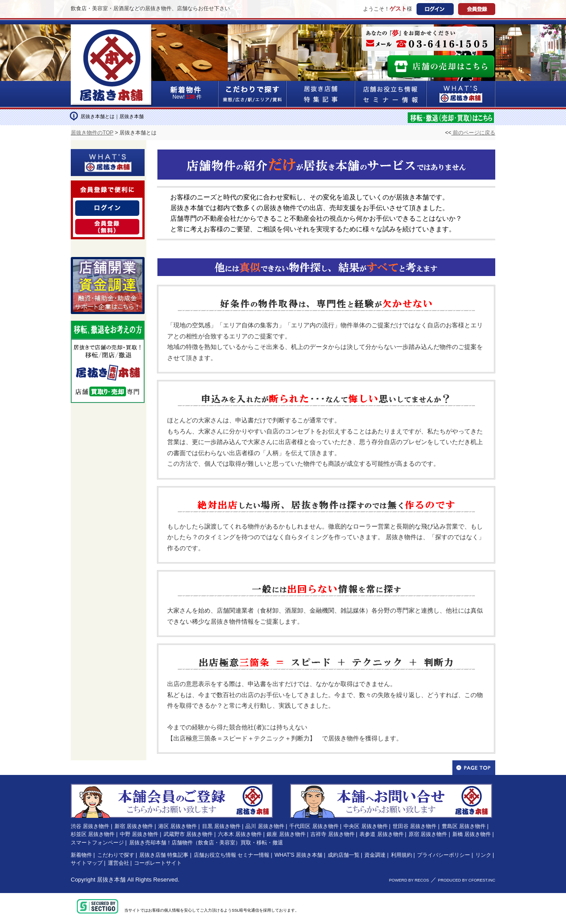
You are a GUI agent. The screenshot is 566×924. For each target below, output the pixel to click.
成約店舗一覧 (344, 855)
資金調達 (375, 855)
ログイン (435, 9)
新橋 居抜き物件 (472, 834)
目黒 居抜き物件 (221, 826)
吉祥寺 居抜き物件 (332, 834)
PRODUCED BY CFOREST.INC (467, 880)
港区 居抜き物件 (178, 826)
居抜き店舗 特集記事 (164, 855)
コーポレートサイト (158, 863)
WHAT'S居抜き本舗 (461, 94)
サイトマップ (87, 863)
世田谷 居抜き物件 (415, 826)
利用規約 (402, 855)
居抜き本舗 (111, 880)
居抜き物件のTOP (92, 133)
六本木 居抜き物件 (240, 834)
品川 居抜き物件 (265, 826)
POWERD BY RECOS (409, 880)
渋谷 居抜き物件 (90, 826)
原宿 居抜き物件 (428, 834)
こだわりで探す (252, 94)
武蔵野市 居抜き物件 (188, 834)
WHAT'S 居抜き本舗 (298, 855)
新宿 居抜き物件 (134, 826)
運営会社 (119, 863)
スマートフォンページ (97, 843)
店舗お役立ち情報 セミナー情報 (231, 855)
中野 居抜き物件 (139, 834)
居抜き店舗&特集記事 (321, 94)
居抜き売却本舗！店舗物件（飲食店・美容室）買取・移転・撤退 (206, 843)
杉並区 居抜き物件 (93, 834)
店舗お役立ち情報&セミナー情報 (391, 94)
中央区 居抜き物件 (365, 826)
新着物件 (81, 855)
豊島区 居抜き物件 (464, 826)
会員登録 (477, 9)
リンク (483, 855)
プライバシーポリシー (444, 855)
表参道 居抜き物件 (381, 834)
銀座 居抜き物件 (286, 834)
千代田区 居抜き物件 (314, 826)
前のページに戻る (473, 133)
